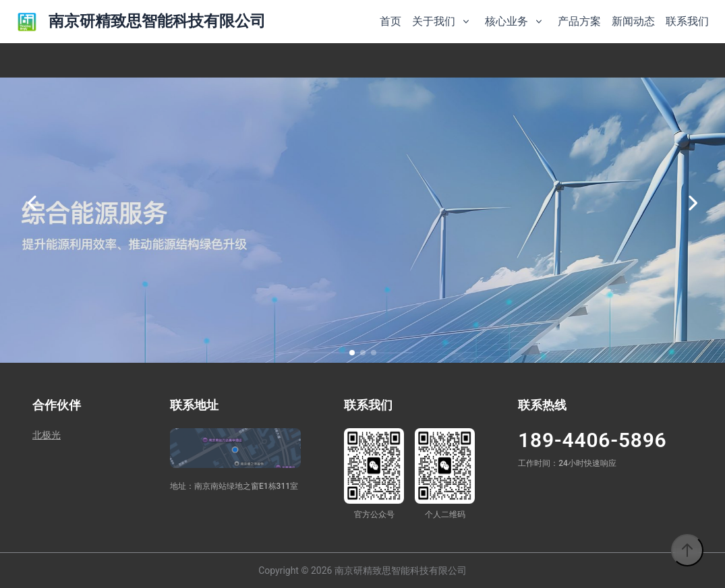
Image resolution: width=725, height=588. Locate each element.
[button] (352, 353)
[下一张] (693, 203)
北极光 (47, 435)
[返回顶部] (687, 550)
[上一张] (32, 203)
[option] (362, 203)
